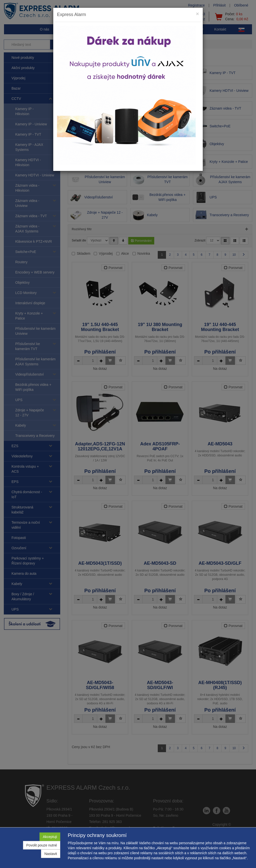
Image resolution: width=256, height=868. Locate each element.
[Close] (197, 14)
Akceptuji (50, 837)
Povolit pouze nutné (42, 845)
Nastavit (51, 854)
